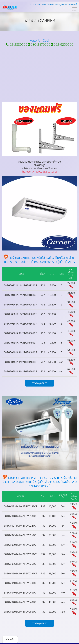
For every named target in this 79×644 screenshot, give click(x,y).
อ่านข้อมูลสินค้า (39, 383)
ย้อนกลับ (10, 639)
